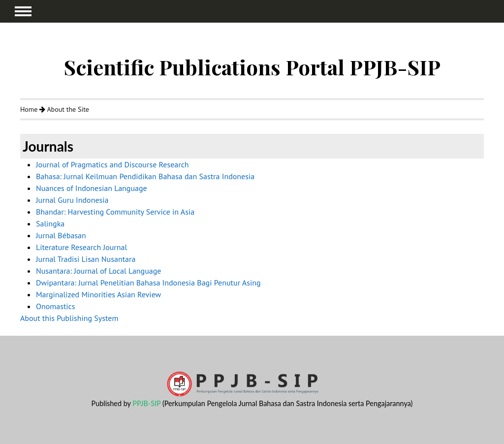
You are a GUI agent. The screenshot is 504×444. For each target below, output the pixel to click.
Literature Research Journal (81, 247)
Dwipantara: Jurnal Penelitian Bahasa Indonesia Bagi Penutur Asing (148, 283)
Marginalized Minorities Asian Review (98, 294)
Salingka (50, 223)
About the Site (68, 109)
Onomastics (56, 306)
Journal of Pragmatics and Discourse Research (112, 164)
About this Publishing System (69, 318)
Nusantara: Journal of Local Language (99, 271)
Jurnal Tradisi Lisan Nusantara (86, 259)
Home (29, 109)
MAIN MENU (23, 11)
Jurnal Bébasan (61, 235)
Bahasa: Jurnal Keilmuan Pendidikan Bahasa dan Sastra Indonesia (145, 176)
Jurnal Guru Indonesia (72, 200)
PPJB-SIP (146, 403)
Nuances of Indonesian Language (92, 188)
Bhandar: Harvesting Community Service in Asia (115, 212)
